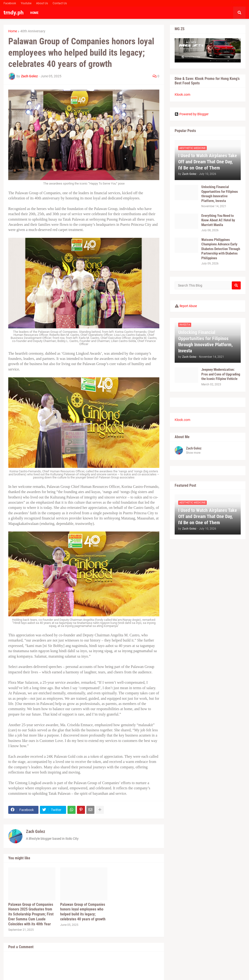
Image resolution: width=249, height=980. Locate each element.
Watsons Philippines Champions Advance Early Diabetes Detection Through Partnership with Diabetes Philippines (221, 249)
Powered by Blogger (192, 114)
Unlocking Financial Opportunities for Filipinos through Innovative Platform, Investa (220, 194)
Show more (193, 453)
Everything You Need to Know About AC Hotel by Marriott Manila (218, 220)
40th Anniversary (33, 31)
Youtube (26, 3)
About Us (42, 3)
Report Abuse (188, 306)
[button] (239, 13)
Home (13, 31)
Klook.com (182, 95)
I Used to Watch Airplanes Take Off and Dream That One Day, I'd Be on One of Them (208, 162)
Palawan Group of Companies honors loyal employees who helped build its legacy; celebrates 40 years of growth (83, 912)
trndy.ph (14, 13)
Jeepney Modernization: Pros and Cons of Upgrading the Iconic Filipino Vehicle (221, 374)
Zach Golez (36, 831)
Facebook (10, 3)
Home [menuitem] (34, 13)
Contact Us (60, 3)
